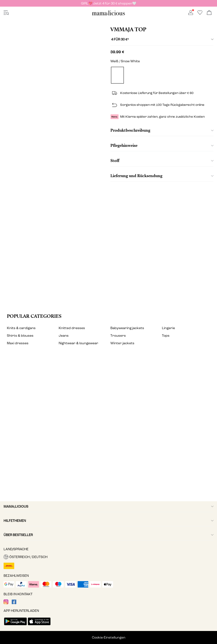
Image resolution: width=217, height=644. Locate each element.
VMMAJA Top (128, 29)
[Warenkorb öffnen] (209, 13)
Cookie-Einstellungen (109, 637)
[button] (108, 557)
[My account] (108, 429)
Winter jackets (122, 343)
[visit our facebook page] (14, 603)
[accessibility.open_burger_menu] (6, 13)
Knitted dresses (72, 328)
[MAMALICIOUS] (108, 15)
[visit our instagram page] (6, 603)
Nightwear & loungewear (78, 343)
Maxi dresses (18, 343)
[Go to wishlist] (200, 14)
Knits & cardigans (21, 328)
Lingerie (168, 328)
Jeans (64, 336)
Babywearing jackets (127, 328)
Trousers (118, 336)
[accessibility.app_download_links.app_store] (39, 626)
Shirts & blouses (20, 336)
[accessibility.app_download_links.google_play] (15, 626)
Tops (166, 336)
